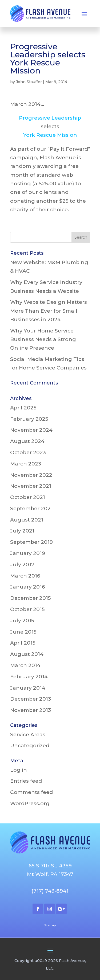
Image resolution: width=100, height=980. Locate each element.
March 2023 (26, 464)
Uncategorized (30, 746)
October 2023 (28, 452)
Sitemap (50, 925)
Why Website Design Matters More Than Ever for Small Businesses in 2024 (49, 311)
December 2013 (31, 699)
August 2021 (27, 520)
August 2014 (27, 654)
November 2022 (31, 475)
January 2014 (28, 688)
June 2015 (23, 632)
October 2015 (27, 609)
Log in (19, 770)
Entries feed (26, 781)
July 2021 (22, 531)
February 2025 (29, 419)
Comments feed (31, 792)
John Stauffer (29, 82)
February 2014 (29, 677)
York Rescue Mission (50, 135)
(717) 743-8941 (50, 891)
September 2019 (31, 542)
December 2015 (31, 598)
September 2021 (31, 509)
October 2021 (28, 497)
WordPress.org (30, 803)
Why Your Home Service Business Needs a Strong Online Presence (43, 339)
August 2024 (27, 441)
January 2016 (28, 587)
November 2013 (31, 710)
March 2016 (25, 576)
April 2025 (23, 408)
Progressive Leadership (50, 118)
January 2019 (28, 553)
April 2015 (23, 643)
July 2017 (22, 565)
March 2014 (25, 665)
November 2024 (31, 430)
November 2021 (31, 486)
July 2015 (22, 621)
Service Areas (28, 735)
